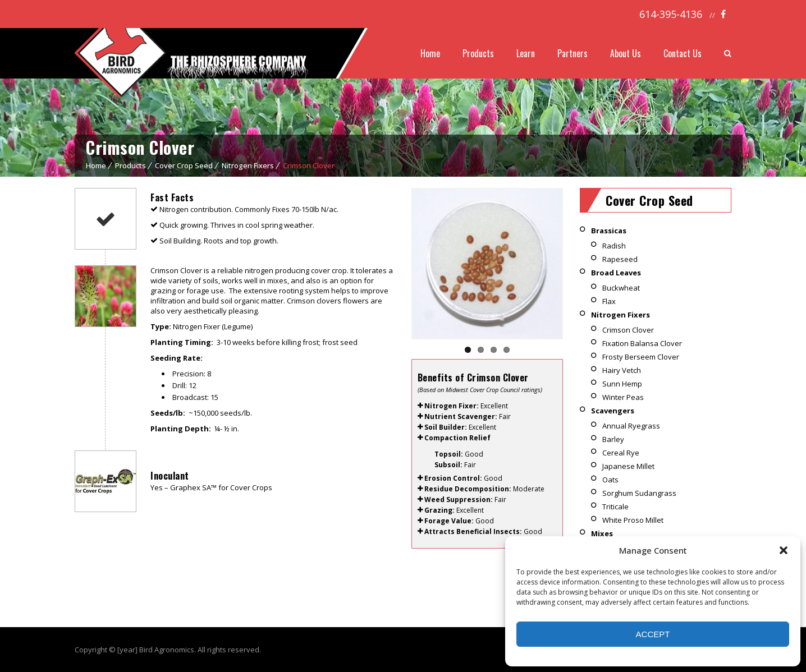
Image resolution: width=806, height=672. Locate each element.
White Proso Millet (633, 520)
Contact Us (683, 53)
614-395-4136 (671, 14)
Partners (573, 53)
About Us (626, 53)
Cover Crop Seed (184, 165)
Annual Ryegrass (631, 426)
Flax (609, 301)
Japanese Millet (628, 466)
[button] (784, 550)
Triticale (615, 507)
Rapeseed (620, 259)
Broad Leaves (616, 273)
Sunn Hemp (622, 384)
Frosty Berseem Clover (641, 357)
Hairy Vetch (622, 370)
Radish (614, 246)
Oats (610, 480)
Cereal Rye (621, 453)
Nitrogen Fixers (248, 165)
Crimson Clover (628, 330)
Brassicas (609, 231)
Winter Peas (623, 397)
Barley (613, 439)
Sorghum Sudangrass (639, 493)
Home (430, 53)
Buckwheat (621, 288)
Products (478, 53)
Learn (526, 53)
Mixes (602, 533)
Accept (653, 634)
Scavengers (613, 411)
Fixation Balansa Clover (642, 343)
